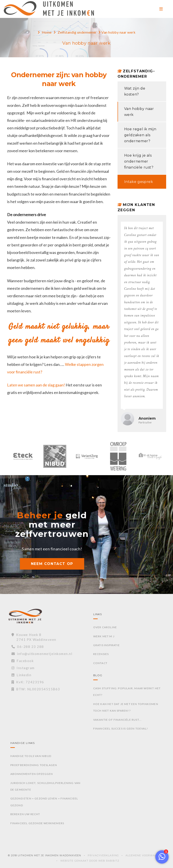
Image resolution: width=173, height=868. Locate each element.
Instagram (23, 668)
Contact (100, 663)
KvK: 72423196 (28, 682)
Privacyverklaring (103, 855)
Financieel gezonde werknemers (37, 823)
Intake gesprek (139, 182)
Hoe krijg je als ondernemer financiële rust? (139, 161)
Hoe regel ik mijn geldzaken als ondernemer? (140, 135)
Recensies (101, 654)
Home (47, 32)
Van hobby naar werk (139, 112)
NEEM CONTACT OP (52, 564)
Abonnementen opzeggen (32, 774)
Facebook (23, 661)
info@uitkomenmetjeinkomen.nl (42, 654)
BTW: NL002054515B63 (36, 689)
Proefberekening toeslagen (34, 765)
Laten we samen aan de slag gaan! (36, 385)
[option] (23, 459)
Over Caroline (105, 627)
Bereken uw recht (25, 814)
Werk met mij (104, 636)
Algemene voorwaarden (145, 855)
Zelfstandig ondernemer (77, 32)
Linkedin (22, 675)
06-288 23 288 (28, 647)
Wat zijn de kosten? (135, 91)
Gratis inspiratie (106, 645)
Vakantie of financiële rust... (118, 720)
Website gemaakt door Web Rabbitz (90, 861)
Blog (98, 675)
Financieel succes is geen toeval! (121, 729)
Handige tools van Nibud (31, 756)
